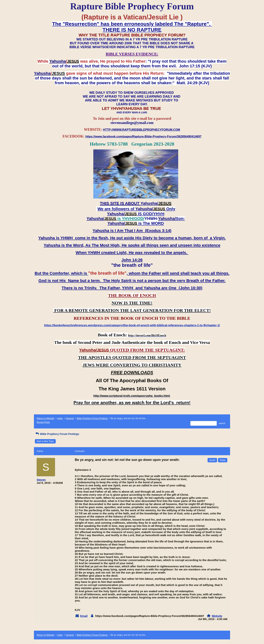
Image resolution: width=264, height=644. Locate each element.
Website (217, 616)
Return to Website (45, 418)
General (70, 418)
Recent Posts (43, 422)
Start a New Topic (45, 441)
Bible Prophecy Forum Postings (92, 418)
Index (60, 418)
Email (84, 616)
